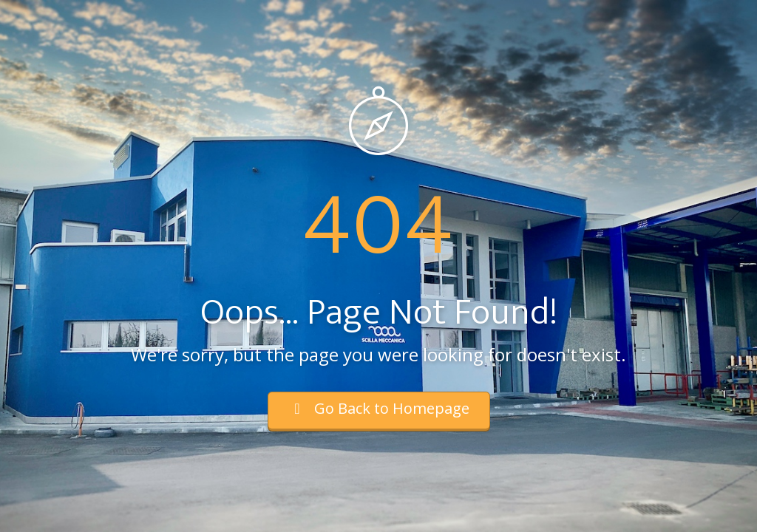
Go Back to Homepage (379, 408)
